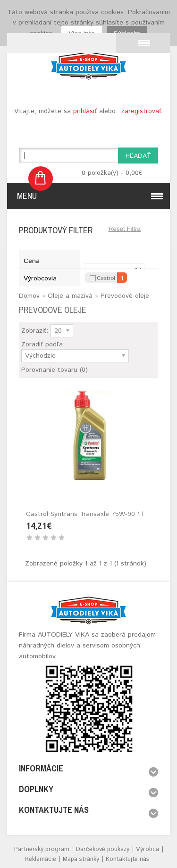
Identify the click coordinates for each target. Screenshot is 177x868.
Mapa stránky (81, 859)
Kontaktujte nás (127, 859)
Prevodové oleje (125, 296)
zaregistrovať (141, 111)
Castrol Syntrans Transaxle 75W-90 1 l (85, 514)
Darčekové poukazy (103, 849)
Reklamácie (40, 859)
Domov (29, 296)
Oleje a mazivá (70, 296)
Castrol (106, 277)
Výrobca (147, 849)
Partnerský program (42, 849)
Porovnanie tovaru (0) (55, 370)
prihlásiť (85, 111)
